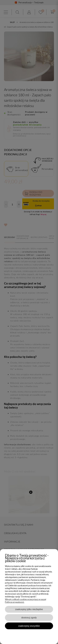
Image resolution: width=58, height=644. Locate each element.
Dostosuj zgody (29, 618)
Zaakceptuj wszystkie (29, 626)
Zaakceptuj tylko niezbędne (29, 609)
